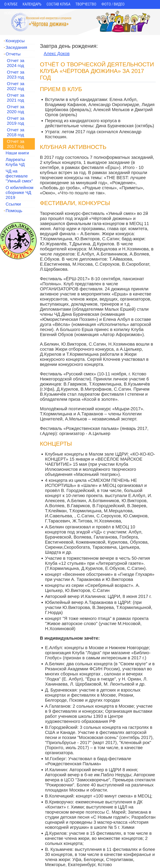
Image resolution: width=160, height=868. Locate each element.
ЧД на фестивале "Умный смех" (19, 176)
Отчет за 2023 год (16, 75)
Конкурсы (14, 41)
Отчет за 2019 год (16, 121)
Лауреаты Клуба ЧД (15, 162)
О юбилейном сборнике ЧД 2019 (20, 192)
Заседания (16, 47)
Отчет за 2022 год (16, 86)
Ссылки (13, 204)
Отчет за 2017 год (16, 144)
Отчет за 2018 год (16, 132)
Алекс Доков (57, 53)
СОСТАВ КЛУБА (58, 4)
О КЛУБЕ (11, 4)
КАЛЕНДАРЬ (32, 4)
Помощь (13, 211)
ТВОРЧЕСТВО (86, 4)
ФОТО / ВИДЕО (113, 4)
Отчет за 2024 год (16, 63)
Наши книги (17, 153)
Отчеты (12, 54)
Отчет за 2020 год (16, 109)
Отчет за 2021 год (16, 98)
